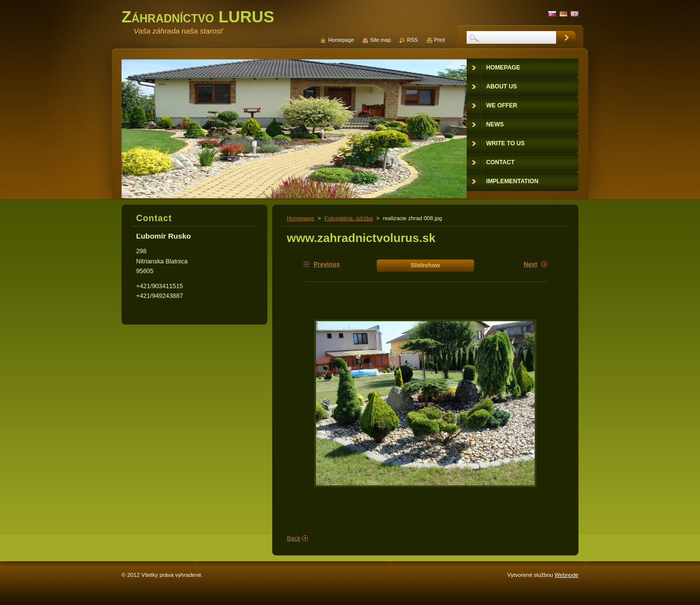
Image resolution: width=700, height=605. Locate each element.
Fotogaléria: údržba (348, 218)
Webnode (567, 575)
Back (294, 538)
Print (439, 40)
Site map (380, 40)
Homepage (300, 218)
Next (530, 264)
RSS (412, 40)
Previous (327, 264)
